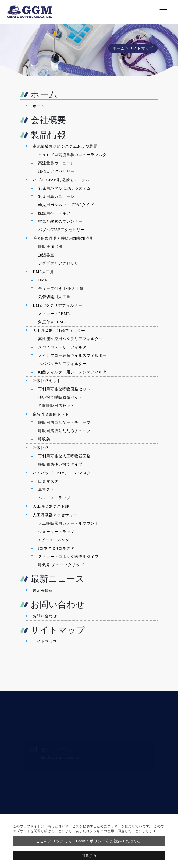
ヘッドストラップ (54, 498)
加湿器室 (46, 255)
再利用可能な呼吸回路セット (64, 389)
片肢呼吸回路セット (56, 406)
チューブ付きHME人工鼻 (61, 289)
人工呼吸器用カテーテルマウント (68, 523)
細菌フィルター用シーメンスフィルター (74, 372)
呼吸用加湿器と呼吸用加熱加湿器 (63, 238)
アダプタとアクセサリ (58, 263)
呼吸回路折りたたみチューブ (64, 431)
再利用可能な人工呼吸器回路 (64, 456)
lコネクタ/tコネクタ (56, 548)
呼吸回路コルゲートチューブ (64, 423)
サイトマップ (45, 642)
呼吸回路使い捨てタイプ (60, 464)
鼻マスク (46, 490)
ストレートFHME (54, 314)
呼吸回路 (41, 448)
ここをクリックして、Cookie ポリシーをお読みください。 (89, 841)
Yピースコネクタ (54, 540)
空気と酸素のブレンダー (60, 222)
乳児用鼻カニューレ (56, 197)
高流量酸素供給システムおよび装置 (65, 146)
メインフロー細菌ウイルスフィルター (72, 356)
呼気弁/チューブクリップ (61, 565)
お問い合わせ (45, 616)
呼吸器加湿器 (50, 247)
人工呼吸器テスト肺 (51, 507)
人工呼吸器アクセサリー (55, 515)
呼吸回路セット (47, 381)
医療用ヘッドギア (54, 213)
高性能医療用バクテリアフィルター (70, 339)
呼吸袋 (44, 439)
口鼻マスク (48, 481)
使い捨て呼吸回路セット (60, 397)
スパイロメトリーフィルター (64, 347)
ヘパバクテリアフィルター (62, 364)
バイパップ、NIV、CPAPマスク (62, 473)
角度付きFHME (52, 322)
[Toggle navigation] (163, 12)
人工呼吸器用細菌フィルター (59, 331)
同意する (89, 856)
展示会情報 (43, 591)
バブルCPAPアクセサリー (61, 230)
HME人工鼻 (43, 272)
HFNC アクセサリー (56, 171)
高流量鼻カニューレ (56, 163)
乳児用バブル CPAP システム (65, 188)
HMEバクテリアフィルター (58, 305)
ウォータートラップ (56, 532)
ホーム (119, 48)
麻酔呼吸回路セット (51, 414)
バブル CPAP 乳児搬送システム (61, 180)
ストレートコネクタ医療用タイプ (68, 557)
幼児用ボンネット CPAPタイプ (66, 205)
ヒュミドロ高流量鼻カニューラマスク (72, 155)
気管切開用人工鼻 (54, 297)
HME (43, 280)
